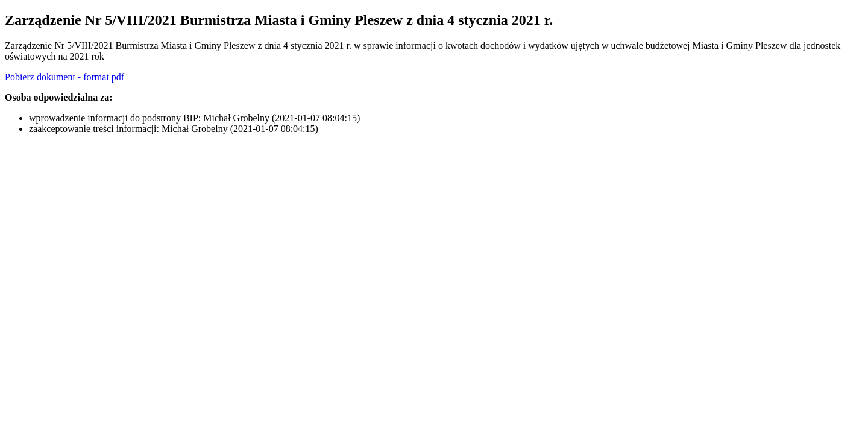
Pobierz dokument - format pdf (64, 77)
